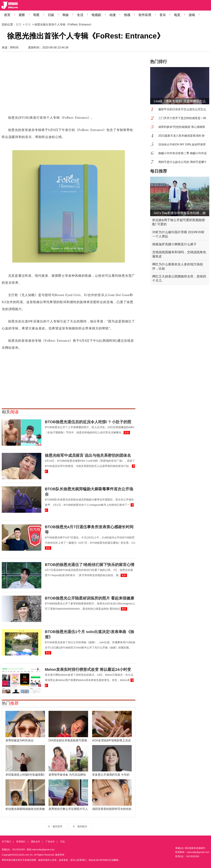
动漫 (113, 15)
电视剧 (96, 15)
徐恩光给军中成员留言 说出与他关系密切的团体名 (88, 455)
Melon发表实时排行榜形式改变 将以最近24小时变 (88, 669)
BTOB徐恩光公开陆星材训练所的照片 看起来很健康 (89, 598)
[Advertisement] (54, 85)
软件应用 (145, 15)
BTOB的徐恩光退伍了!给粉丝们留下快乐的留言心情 (90, 565)
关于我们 (6, 842)
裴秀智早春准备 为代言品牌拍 (67, 775)
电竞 (177, 15)
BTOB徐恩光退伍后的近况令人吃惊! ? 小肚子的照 (88, 422)
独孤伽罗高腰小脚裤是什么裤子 (174, 244)
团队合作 (36, 842)
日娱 (51, 15)
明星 (36, 15)
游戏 (192, 15)
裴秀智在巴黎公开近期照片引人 (68, 809)
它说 (62, 842)
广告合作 (50, 842)
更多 (127, 433)
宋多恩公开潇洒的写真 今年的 (111, 775)
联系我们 (21, 842)
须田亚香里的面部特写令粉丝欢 (112, 809)
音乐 (163, 15)
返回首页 (57, 826)
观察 (22, 15)
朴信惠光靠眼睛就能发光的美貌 (25, 809)
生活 (80, 15)
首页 (7, 15)
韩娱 (66, 15)
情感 (127, 15)
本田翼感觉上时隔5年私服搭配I (25, 775)
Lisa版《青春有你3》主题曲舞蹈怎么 (180, 101)
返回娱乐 (82, 826)
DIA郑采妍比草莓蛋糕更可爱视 (68, 740)
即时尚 (14, 48)
